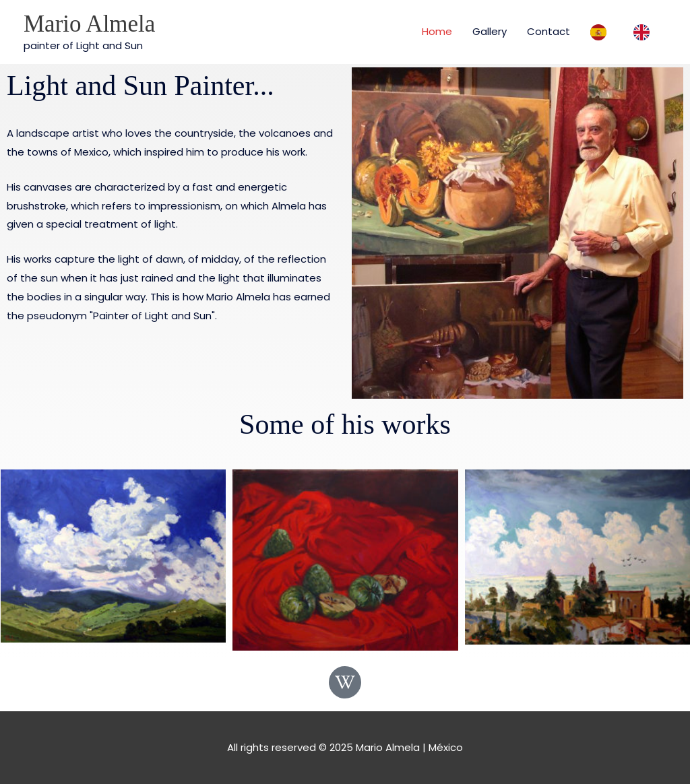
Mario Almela (89, 24)
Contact (548, 31)
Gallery (490, 31)
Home (437, 31)
